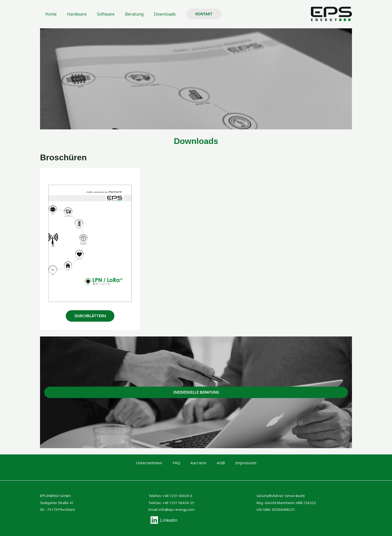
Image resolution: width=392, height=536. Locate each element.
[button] (193, 14)
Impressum (234, 463)
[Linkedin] (164, 520)
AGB (215, 463)
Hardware (74, 14)
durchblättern (90, 316)
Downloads (155, 14)
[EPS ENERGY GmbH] (331, 14)
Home (50, 14)
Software (101, 14)
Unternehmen (160, 463)
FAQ (182, 463)
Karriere (198, 463)
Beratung (127, 14)
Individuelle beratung (196, 392)
